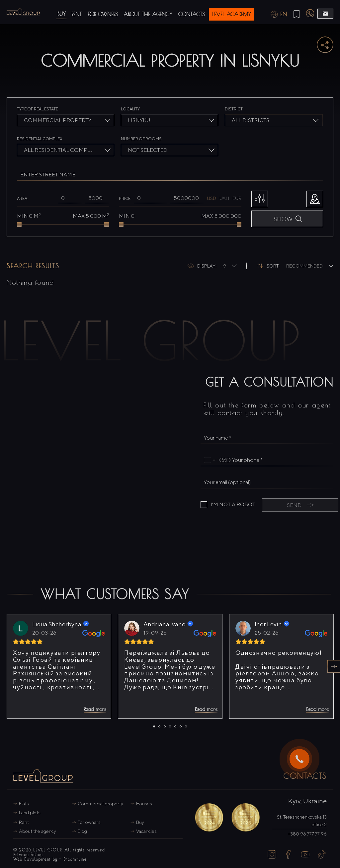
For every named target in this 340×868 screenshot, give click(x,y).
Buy (62, 14)
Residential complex (40, 139)
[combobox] (66, 120)
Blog (82, 831)
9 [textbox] (225, 266)
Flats (24, 804)
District (234, 109)
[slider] (19, 224)
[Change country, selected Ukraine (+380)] (216, 460)
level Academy (232, 14)
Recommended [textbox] (304, 266)
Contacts (192, 14)
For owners (103, 14)
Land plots (30, 813)
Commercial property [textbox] (58, 120)
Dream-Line (75, 859)
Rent (77, 14)
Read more (95, 709)
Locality (130, 109)
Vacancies (146, 831)
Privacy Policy (28, 854)
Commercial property (100, 804)
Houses (144, 804)
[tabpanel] (59, 666)
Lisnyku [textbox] (139, 120)
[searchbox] (275, 121)
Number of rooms (141, 139)
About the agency (148, 14)
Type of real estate (38, 109)
